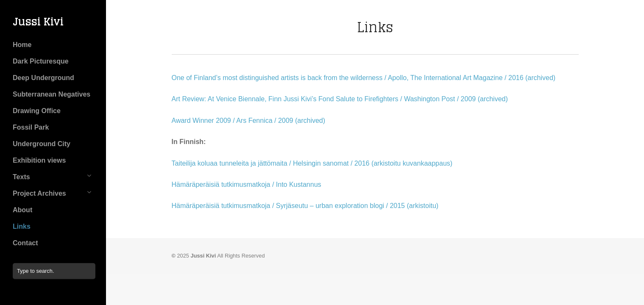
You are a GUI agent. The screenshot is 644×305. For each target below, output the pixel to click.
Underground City (42, 144)
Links (22, 226)
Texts (21, 177)
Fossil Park (31, 127)
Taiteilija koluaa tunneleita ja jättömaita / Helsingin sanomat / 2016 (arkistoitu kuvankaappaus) (312, 163)
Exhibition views (39, 160)
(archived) (540, 78)
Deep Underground (43, 78)
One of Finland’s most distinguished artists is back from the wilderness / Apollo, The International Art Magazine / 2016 (348, 78)
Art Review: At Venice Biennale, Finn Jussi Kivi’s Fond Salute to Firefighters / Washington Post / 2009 (324, 99)
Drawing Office (37, 111)
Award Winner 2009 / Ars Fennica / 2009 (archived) (249, 121)
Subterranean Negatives (52, 94)
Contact (25, 243)
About (22, 210)
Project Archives (39, 193)
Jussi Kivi (38, 22)
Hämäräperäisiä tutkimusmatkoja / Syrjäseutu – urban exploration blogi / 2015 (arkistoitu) (305, 206)
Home (22, 45)
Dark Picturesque (41, 61)
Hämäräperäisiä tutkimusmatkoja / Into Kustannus (247, 184)
